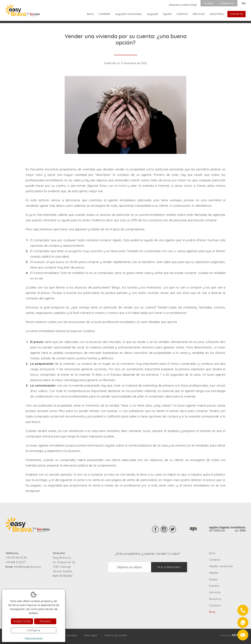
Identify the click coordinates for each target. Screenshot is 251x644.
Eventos (182, 14)
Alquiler (152, 14)
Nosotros (217, 14)
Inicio (90, 14)
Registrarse (227, 3)
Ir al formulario (169, 567)
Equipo (167, 14)
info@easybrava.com (27, 567)
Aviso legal (91, 635)
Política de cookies (116, 635)
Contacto (236, 14)
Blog (212, 612)
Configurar (34, 630)
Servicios (199, 14)
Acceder (209, 3)
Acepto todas (22, 621)
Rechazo (45, 621)
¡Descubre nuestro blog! (183, 5)
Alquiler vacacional (129, 14)
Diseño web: (233, 635)
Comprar (105, 14)
